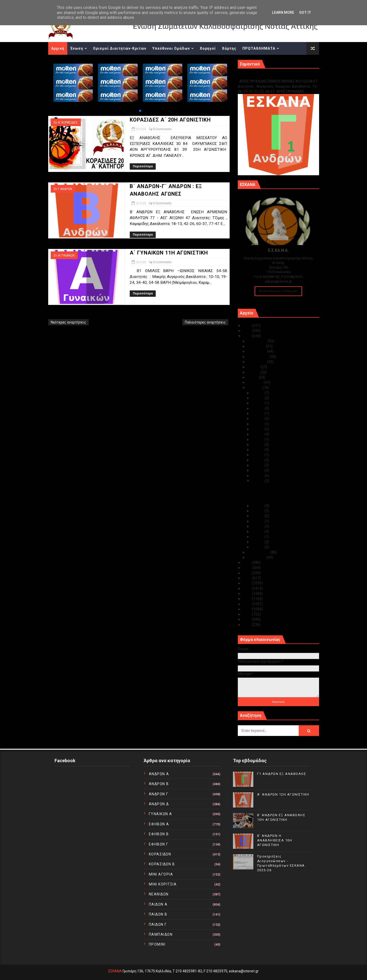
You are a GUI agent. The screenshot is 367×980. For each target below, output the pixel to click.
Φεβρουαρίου (259, 552)
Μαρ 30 (258, 393)
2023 (248, 336)
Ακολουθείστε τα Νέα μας (278, 291)
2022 (248, 562)
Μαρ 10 (258, 506)
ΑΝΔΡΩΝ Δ (159, 804)
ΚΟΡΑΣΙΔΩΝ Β (162, 864)
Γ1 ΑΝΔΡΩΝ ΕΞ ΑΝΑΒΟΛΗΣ (264, 76)
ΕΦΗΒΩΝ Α (159, 824)
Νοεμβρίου (257, 346)
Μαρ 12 (258, 481)
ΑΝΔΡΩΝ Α (159, 774)
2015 (248, 599)
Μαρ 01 (258, 547)
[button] (140, 111)
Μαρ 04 (258, 537)
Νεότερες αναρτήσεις (68, 322)
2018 (248, 583)
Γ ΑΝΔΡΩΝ (65, 189)
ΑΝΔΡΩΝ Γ (159, 794)
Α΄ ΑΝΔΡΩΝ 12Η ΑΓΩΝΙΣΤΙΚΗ (283, 794)
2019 (248, 578)
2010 (248, 625)
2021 (248, 568)
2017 (248, 588)
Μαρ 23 (258, 424)
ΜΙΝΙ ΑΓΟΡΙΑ (161, 874)
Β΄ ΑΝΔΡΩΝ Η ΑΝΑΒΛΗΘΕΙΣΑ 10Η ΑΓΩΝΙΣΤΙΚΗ (275, 840)
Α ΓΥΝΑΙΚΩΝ (66, 256)
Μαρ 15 (258, 465)
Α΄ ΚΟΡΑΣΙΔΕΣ (68, 123)
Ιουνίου (254, 372)
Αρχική (58, 48)
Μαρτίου (255, 388)
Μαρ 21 (258, 434)
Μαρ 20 (258, 439)
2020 (248, 573)
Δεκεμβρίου (258, 341)
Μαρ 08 (258, 516)
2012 (248, 614)
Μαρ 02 (258, 542)
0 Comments (162, 129)
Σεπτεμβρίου (258, 357)
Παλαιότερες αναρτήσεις (205, 322)
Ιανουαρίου (257, 557)
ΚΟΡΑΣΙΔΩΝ (160, 854)
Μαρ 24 (258, 419)
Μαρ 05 (258, 531)
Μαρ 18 (258, 450)
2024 (248, 331)
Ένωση (77, 48)
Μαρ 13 (258, 476)
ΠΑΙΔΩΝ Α (158, 904)
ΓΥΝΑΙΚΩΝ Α (161, 814)
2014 (248, 604)
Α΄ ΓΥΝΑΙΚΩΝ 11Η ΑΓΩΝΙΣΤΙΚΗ (169, 253)
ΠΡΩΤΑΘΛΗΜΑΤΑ (259, 48)
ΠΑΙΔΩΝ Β (158, 914)
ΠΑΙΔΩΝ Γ (158, 924)
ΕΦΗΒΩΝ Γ (159, 844)
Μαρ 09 (258, 511)
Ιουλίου (254, 367)
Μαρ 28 (258, 403)
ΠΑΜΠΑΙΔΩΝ (161, 934)
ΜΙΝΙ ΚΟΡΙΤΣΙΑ (163, 884)
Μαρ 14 (258, 470)
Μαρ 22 (258, 429)
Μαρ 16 (258, 460)
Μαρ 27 (258, 408)
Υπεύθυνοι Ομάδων (171, 48)
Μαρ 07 (258, 521)
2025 (248, 326)
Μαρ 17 (258, 455)
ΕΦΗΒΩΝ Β (159, 834)
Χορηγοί (208, 48)
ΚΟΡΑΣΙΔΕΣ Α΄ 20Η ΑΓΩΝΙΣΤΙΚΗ (170, 120)
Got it (305, 12)
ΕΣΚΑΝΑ (115, 971)
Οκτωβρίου (257, 351)
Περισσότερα (143, 166)
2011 (248, 619)
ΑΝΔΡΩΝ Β (159, 784)
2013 (248, 609)
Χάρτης (229, 48)
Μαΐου (253, 377)
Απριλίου (256, 382)
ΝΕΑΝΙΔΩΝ (159, 894)
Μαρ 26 (258, 413)
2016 (248, 594)
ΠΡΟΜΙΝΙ (157, 944)
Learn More (283, 12)
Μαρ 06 (258, 526)
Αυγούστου (257, 362)
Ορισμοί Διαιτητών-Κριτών (120, 48)
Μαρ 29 (258, 398)
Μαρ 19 (258, 445)
